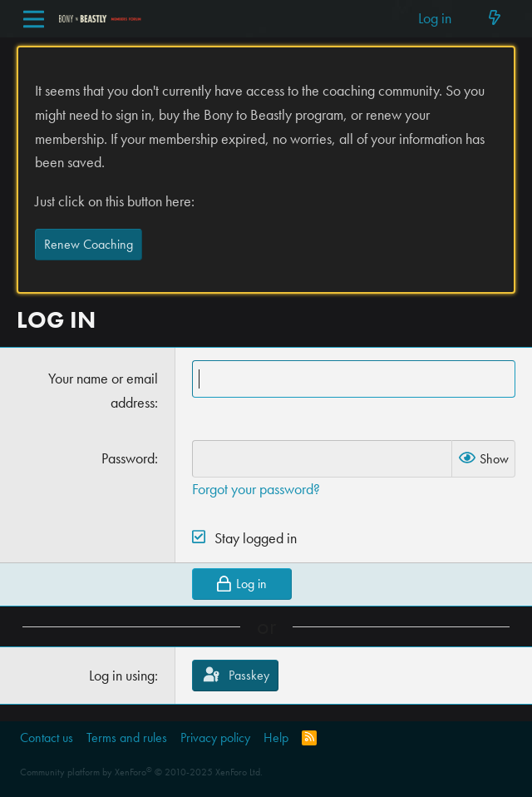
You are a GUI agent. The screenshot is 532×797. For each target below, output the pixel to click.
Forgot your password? (256, 489)
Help (276, 738)
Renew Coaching (89, 244)
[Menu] (33, 19)
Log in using (122, 675)
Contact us (47, 738)
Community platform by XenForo (141, 772)
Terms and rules (127, 738)
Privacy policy (215, 738)
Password (128, 458)
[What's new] (494, 19)
